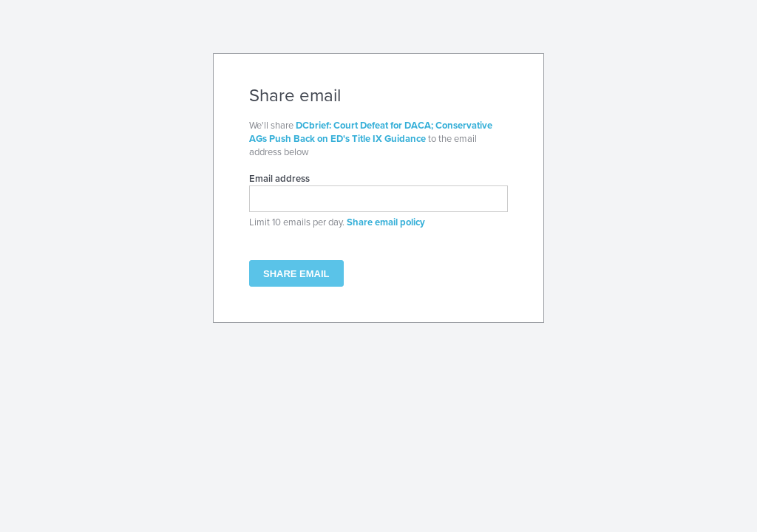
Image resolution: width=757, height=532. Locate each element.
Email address (279, 179)
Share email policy (386, 222)
